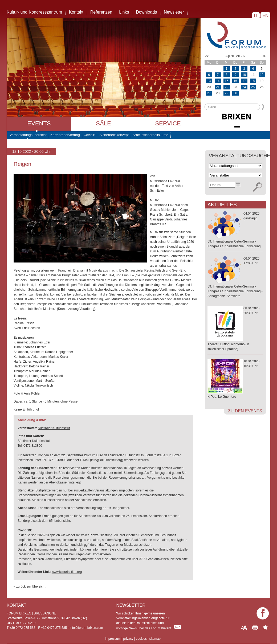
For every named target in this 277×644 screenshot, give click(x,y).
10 (244, 75)
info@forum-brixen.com (86, 628)
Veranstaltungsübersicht (28, 135)
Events (39, 123)
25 (253, 87)
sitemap (155, 639)
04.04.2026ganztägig (235, 230)
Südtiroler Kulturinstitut (54, 428)
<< (207, 56)
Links (124, 12)
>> (264, 56)
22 (227, 87)
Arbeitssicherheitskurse (150, 135)
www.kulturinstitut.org (67, 572)
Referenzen (101, 12)
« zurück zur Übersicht (29, 586)
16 (235, 81)
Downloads (146, 12)
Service (168, 123)
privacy (128, 639)
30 (235, 93)
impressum (113, 639)
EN (265, 16)
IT (256, 16)
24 (244, 87)
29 (227, 93)
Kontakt (76, 12)
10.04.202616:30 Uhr (235, 379)
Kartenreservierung (65, 135)
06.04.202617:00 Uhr (235, 278)
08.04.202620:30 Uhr (235, 329)
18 (253, 81)
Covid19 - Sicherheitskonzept (106, 135)
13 (209, 81)
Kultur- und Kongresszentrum (34, 12)
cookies (141, 639)
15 (227, 81)
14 (218, 81)
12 (262, 75)
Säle (103, 123)
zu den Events (245, 411)
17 (244, 81)
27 (209, 93)
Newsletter (174, 12)
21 (218, 87)
